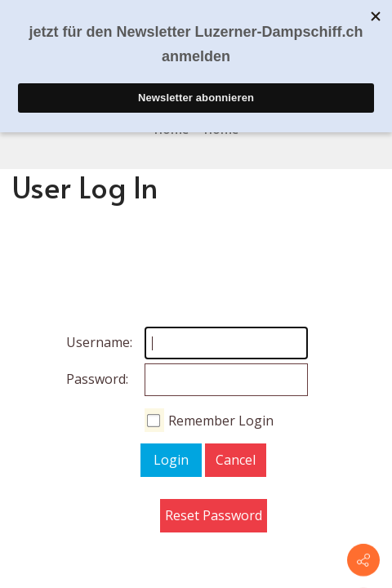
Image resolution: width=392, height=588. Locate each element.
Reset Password (214, 515)
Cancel (236, 460)
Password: (82, 379)
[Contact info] (363, 560)
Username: (82, 342)
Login (171, 460)
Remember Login (221, 421)
